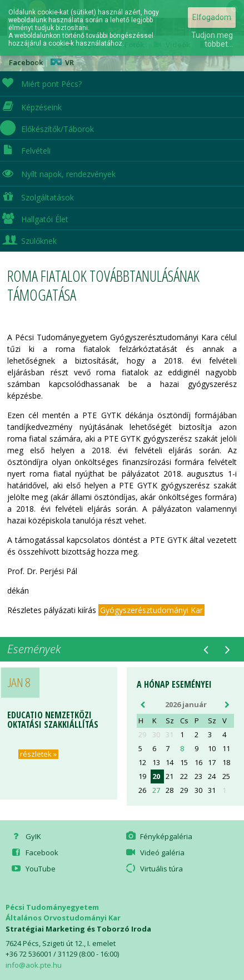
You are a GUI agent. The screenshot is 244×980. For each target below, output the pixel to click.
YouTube (33, 869)
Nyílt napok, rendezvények (58, 173)
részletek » (38, 754)
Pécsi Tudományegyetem (52, 907)
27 (156, 790)
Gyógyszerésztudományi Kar (151, 610)
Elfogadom (212, 17)
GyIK (26, 836)
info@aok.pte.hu (34, 965)
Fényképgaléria (158, 836)
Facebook (34, 852)
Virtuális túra (154, 869)
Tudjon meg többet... (212, 40)
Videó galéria (155, 852)
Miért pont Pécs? (41, 83)
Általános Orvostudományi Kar (63, 918)
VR (62, 62)
